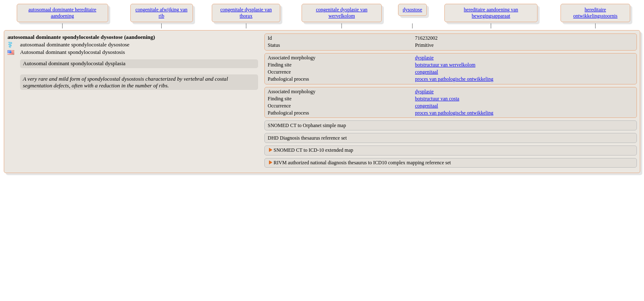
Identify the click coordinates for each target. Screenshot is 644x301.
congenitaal (427, 72)
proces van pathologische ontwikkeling (454, 79)
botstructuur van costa (437, 99)
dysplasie (425, 58)
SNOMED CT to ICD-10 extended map (313, 150)
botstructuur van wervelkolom (445, 65)
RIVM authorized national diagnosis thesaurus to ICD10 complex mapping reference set (362, 163)
